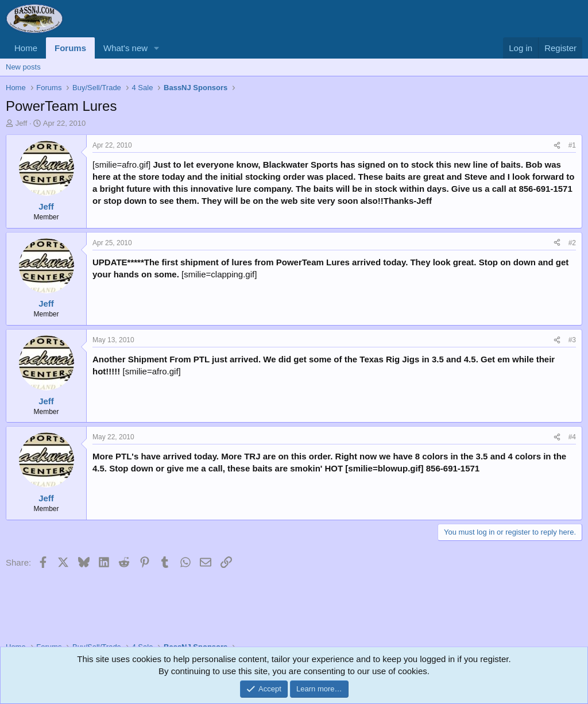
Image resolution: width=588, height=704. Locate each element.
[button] (157, 48)
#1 (572, 145)
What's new (125, 48)
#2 (572, 243)
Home (26, 48)
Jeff (22, 123)
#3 (572, 340)
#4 (572, 437)
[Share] (557, 146)
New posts (23, 67)
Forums (70, 48)
